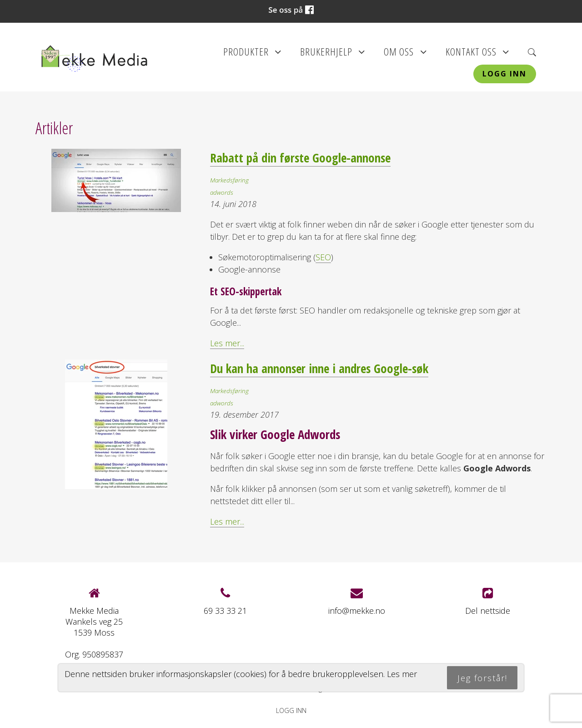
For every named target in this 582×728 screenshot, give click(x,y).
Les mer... (227, 343)
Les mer (402, 674)
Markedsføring (229, 180)
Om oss (405, 55)
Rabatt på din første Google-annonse (300, 158)
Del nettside (488, 602)
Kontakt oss (477, 55)
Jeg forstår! (482, 678)
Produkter (252, 55)
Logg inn (504, 74)
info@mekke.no (357, 611)
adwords (222, 192)
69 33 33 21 (225, 611)
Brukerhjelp (333, 55)
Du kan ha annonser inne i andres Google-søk (319, 368)
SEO (323, 257)
